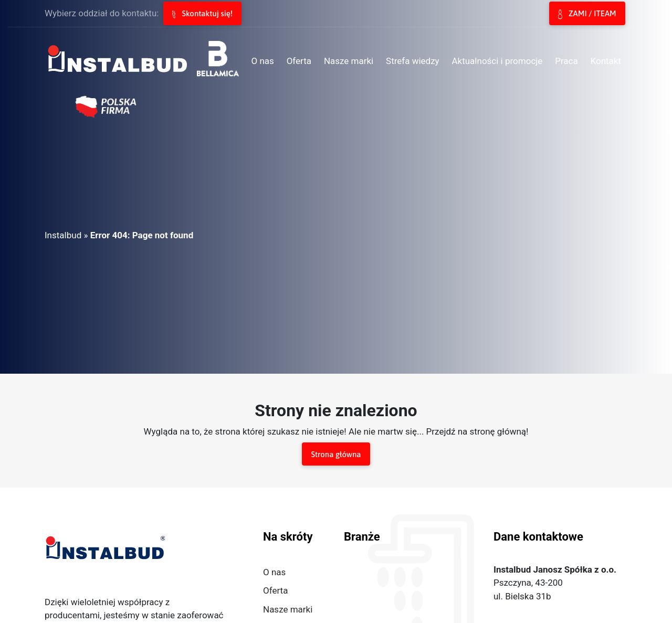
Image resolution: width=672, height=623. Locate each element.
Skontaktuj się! (202, 14)
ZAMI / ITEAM (587, 14)
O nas (274, 572)
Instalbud (63, 235)
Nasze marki (288, 609)
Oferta (275, 590)
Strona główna (336, 454)
